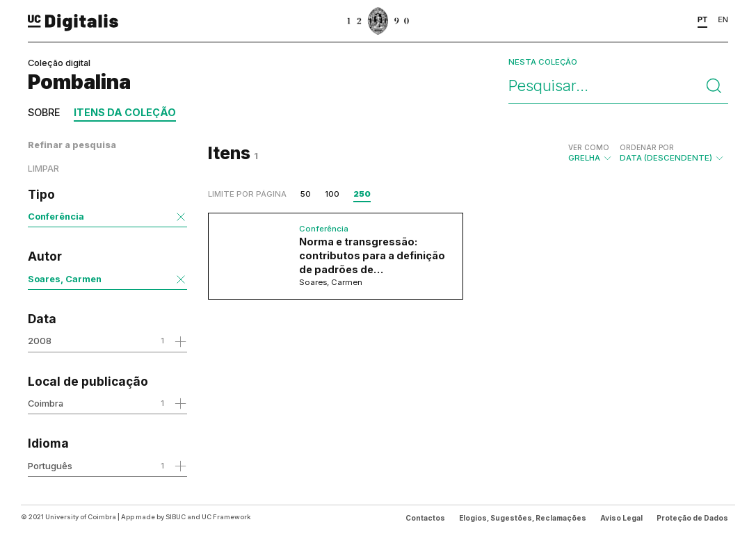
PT (703, 19)
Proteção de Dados (692, 518)
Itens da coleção (125, 112)
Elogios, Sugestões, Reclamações (523, 518)
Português (50, 466)
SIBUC (176, 517)
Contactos (425, 518)
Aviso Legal (621, 518)
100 (332, 194)
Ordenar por (647, 147)
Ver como (589, 147)
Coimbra (46, 403)
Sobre (44, 112)
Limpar (43, 169)
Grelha (590, 153)
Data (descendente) (672, 153)
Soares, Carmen (65, 279)
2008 (40, 341)
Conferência (56, 216)
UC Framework (226, 517)
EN (723, 19)
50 (306, 194)
